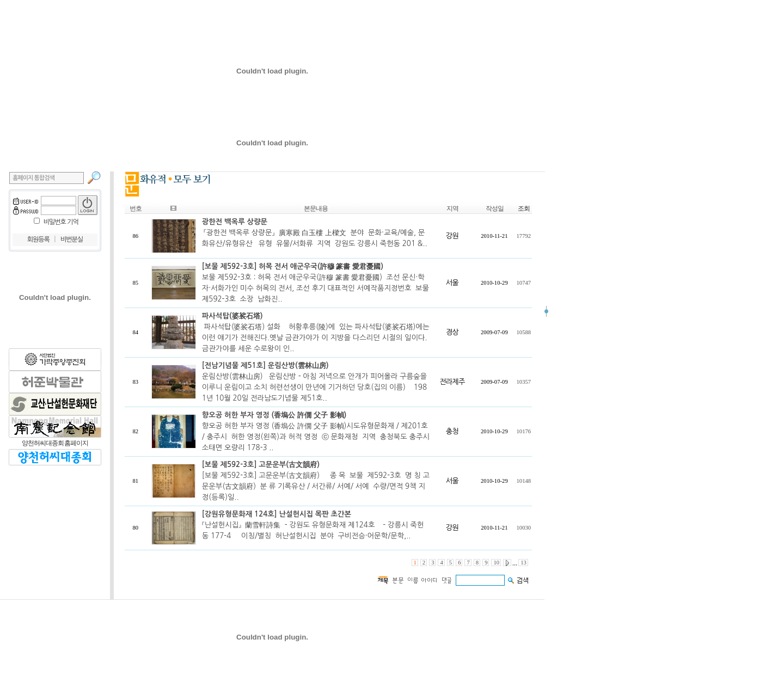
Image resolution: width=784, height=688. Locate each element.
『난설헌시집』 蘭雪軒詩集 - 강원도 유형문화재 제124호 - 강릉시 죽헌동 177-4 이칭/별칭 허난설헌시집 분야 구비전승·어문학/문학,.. (313, 525)
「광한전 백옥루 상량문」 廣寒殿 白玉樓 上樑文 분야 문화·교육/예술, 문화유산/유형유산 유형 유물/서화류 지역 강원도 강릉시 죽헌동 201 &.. (315, 233)
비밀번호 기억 (61, 222)
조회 (524, 208)
